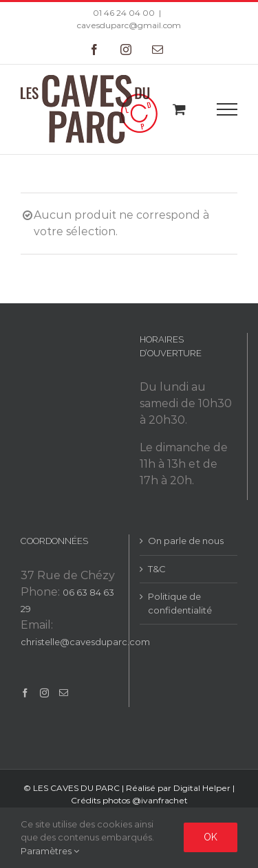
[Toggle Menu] (227, 109)
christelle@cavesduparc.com (85, 642)
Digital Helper (202, 788)
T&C (157, 569)
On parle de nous (186, 541)
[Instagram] (44, 693)
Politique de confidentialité (180, 603)
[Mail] (64, 693)
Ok (211, 837)
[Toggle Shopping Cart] (179, 109)
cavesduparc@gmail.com (129, 25)
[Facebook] (25, 693)
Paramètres (50, 851)
